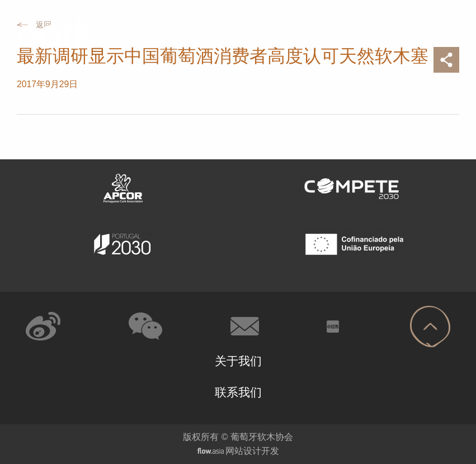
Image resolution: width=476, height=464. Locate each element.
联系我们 (238, 392)
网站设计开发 (252, 451)
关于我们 (238, 361)
